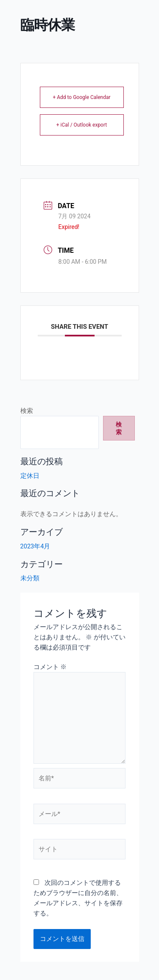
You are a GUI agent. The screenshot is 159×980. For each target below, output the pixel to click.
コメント (50, 667)
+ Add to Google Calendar (81, 97)
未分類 (30, 578)
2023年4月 (35, 546)
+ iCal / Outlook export (82, 125)
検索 (27, 411)
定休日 (30, 476)
